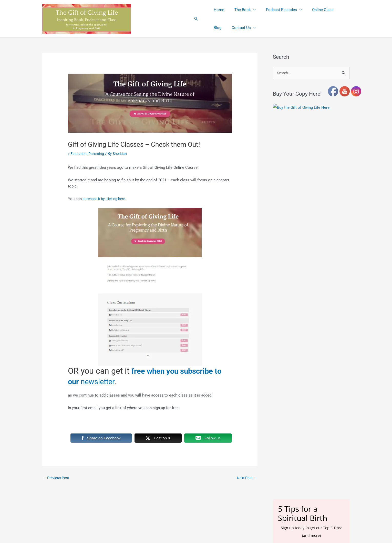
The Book (239, 10)
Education (79, 154)
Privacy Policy (236, 533)
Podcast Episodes (275, 10)
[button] (196, 19)
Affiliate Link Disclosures (164, 533)
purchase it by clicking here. (106, 199)
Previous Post (57, 478)
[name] (311, 255)
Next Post (246, 478)
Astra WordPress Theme (242, 507)
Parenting (97, 154)
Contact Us (222, 28)
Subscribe (311, 271)
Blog (336, 10)
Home (218, 10)
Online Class (314, 10)
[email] (311, 241)
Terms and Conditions (204, 533)
